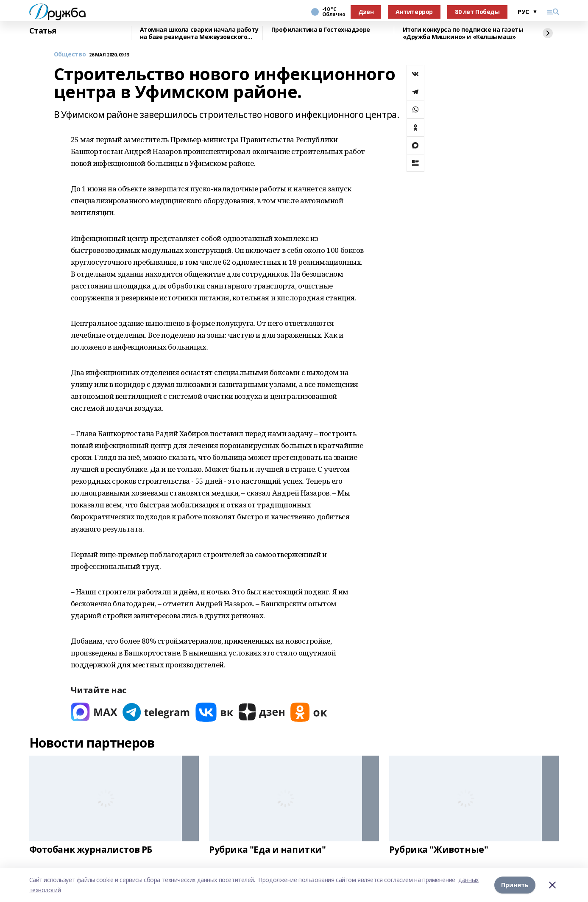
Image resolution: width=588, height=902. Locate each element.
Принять (515, 885)
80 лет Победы (477, 12)
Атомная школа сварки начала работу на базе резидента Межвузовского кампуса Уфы (199, 33)
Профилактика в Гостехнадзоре (321, 30)
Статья (43, 31)
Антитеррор (414, 12)
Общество (70, 55)
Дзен (366, 12)
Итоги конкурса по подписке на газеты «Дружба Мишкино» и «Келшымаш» (463, 33)
